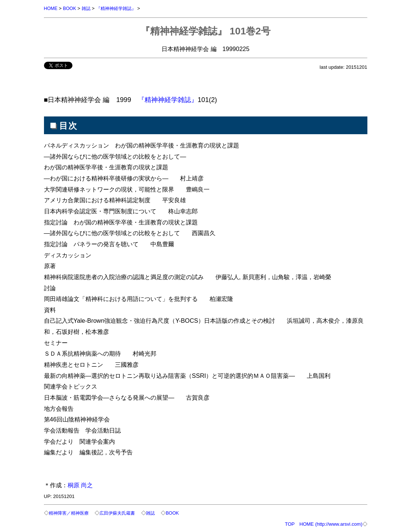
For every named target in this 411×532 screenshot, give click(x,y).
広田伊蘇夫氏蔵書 (122, 513)
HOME (51, 8)
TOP (290, 523)
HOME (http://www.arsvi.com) (331, 523)
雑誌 (88, 8)
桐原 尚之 (80, 485)
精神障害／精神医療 (70, 513)
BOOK (71, 8)
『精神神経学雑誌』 (120, 8)
